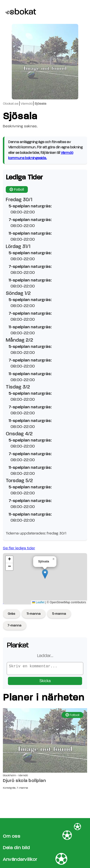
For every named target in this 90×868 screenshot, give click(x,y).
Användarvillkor (20, 859)
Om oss (12, 836)
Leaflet (38, 602)
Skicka (45, 683)
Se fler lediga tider (19, 548)
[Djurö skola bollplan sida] (45, 742)
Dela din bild (16, 848)
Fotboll (17, 189)
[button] (45, 574)
